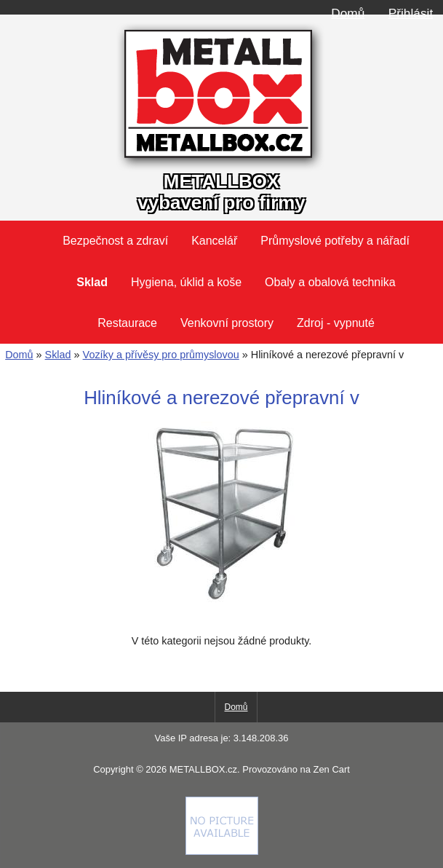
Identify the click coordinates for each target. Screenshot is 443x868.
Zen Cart (331, 769)
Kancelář (214, 241)
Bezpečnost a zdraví (115, 241)
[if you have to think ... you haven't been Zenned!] (222, 851)
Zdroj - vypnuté (336, 323)
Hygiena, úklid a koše (186, 282)
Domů (348, 13)
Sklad (58, 355)
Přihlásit (411, 13)
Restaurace (127, 323)
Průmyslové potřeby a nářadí (335, 241)
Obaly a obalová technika (330, 282)
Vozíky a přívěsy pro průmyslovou (161, 355)
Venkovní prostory (227, 323)
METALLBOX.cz (203, 769)
